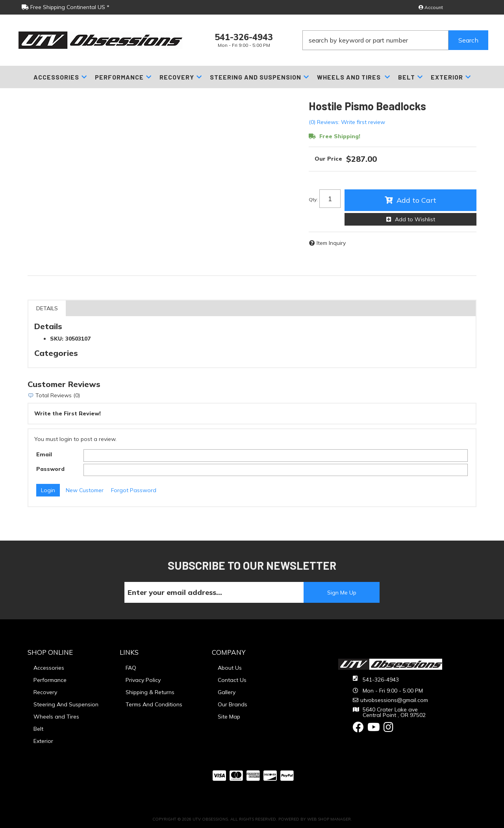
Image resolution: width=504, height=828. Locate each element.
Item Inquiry (331, 243)
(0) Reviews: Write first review (347, 122)
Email (44, 454)
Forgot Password (134, 490)
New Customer (85, 490)
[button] (395, 40)
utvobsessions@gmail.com (394, 700)
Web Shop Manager (329, 819)
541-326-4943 (381, 680)
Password (50, 469)
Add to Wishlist (415, 219)
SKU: (57, 339)
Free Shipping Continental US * (66, 7)
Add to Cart (416, 200)
